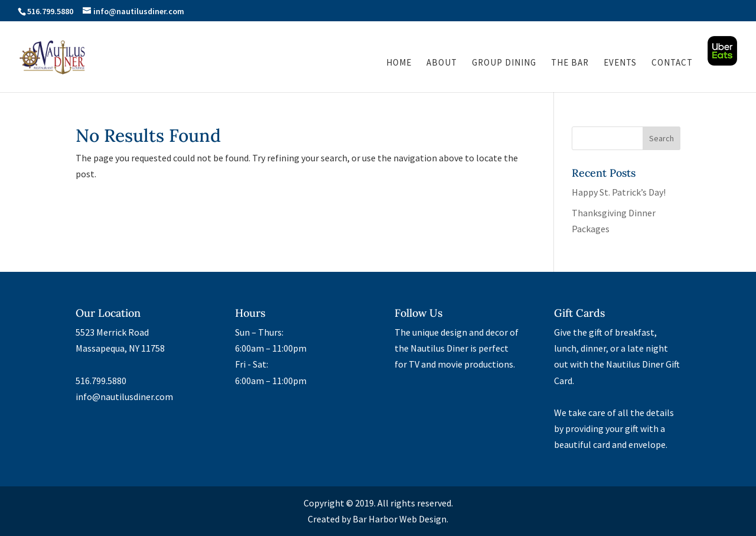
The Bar (570, 63)
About (442, 63)
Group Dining (504, 63)
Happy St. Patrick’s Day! (619, 192)
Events (620, 63)
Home (399, 63)
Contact (672, 63)
